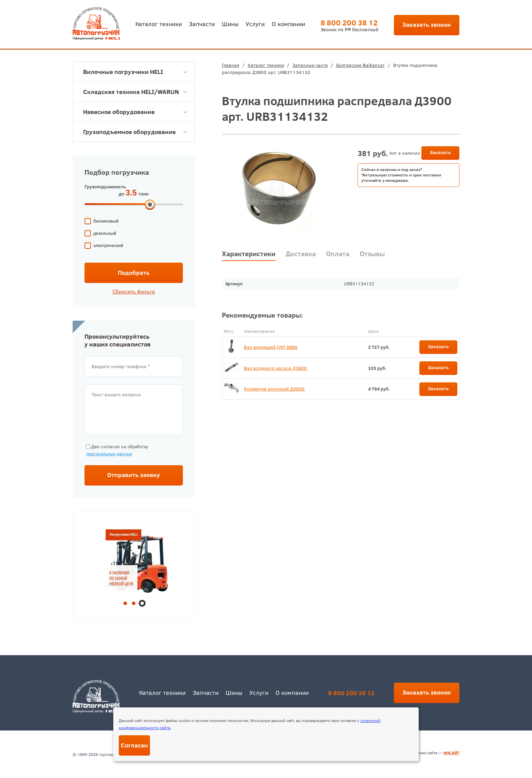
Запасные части (310, 65)
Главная (231, 65)
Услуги (255, 24)
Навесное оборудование (135, 112)
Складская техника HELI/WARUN (135, 92)
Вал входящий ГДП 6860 (271, 347)
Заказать (440, 152)
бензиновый (106, 221)
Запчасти (202, 24)
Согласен (134, 745)
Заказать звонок (427, 25)
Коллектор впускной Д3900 (274, 389)
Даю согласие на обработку (116, 450)
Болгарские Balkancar (360, 65)
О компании (288, 24)
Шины (230, 24)
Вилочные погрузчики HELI (135, 72)
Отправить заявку (134, 475)
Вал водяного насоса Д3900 (275, 368)
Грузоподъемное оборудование (135, 132)
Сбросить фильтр (134, 291)
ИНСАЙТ (451, 753)
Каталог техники (159, 24)
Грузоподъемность (105, 187)
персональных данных (109, 454)
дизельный (105, 233)
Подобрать (134, 273)
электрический (108, 246)
